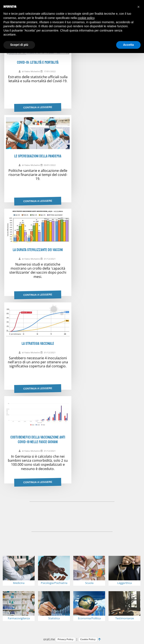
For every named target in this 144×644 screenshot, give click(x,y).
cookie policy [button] (86, 18)
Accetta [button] (128, 45)
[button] (138, 7)
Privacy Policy (66, 639)
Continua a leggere (38, 107)
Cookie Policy (88, 639)
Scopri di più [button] (19, 45)
